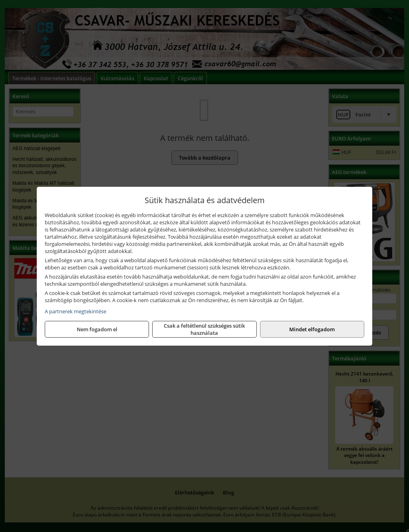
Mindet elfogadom (312, 329)
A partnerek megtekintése (75, 311)
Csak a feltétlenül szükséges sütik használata (204, 329)
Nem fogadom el (97, 329)
